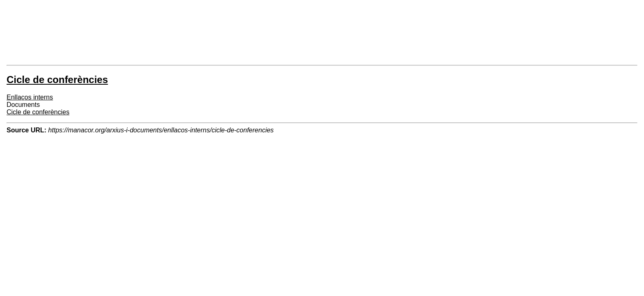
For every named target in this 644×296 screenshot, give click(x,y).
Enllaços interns (30, 97)
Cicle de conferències (38, 112)
